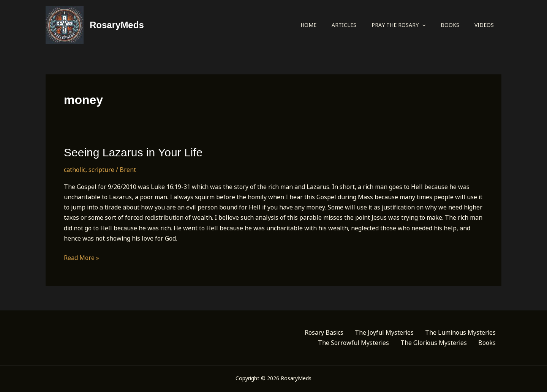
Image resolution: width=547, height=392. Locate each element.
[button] (422, 25)
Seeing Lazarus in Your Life (133, 152)
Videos (484, 25)
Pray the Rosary (398, 25)
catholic (75, 170)
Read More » (81, 258)
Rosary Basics (324, 332)
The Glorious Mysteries (434, 343)
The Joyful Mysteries (384, 332)
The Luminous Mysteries (460, 332)
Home (308, 25)
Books (450, 25)
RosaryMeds (117, 25)
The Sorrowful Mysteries (353, 343)
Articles (344, 25)
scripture (101, 170)
